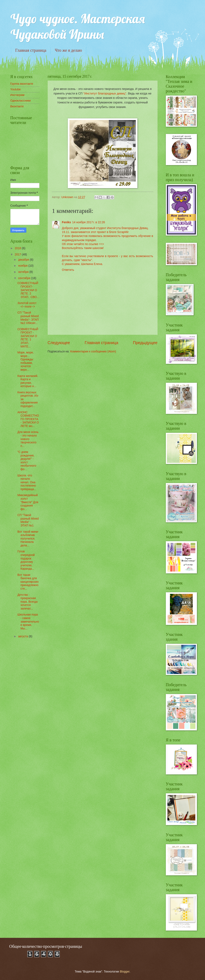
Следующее (59, 343)
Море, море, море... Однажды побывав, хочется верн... (26, 361)
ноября (23, 266)
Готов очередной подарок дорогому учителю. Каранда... (26, 560)
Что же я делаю (68, 50)
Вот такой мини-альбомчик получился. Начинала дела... (28, 539)
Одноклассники (21, 101)
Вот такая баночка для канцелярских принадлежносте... (28, 582)
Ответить (68, 270)
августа (23, 636)
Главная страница (31, 50)
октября (24, 272)
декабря (24, 260)
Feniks (67, 222)
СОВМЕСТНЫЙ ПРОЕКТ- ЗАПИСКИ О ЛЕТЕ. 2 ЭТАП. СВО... (28, 290)
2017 (18, 255)
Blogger (125, 972)
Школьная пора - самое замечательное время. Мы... (28, 621)
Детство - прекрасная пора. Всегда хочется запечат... (27, 602)
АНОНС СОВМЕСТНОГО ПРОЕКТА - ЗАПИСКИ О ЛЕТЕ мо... (28, 419)
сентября (25, 278)
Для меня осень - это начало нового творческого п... (28, 439)
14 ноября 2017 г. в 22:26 (89, 222)
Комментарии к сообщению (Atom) (93, 351)
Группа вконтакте (22, 84)
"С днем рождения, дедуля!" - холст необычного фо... (27, 461)
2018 (18, 248)
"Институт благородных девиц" (105, 93)
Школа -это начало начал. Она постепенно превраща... (27, 482)
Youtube (16, 89)
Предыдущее (145, 343)
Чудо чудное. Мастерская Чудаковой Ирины (78, 26)
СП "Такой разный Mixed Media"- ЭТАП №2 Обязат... (28, 318)
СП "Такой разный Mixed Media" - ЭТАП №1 (28, 520)
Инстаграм (17, 95)
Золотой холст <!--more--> (27, 305)
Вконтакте (17, 106)
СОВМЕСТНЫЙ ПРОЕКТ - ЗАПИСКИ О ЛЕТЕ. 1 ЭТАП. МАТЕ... (28, 338)
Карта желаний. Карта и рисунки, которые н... (28, 381)
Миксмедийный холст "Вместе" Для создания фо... (28, 502)
